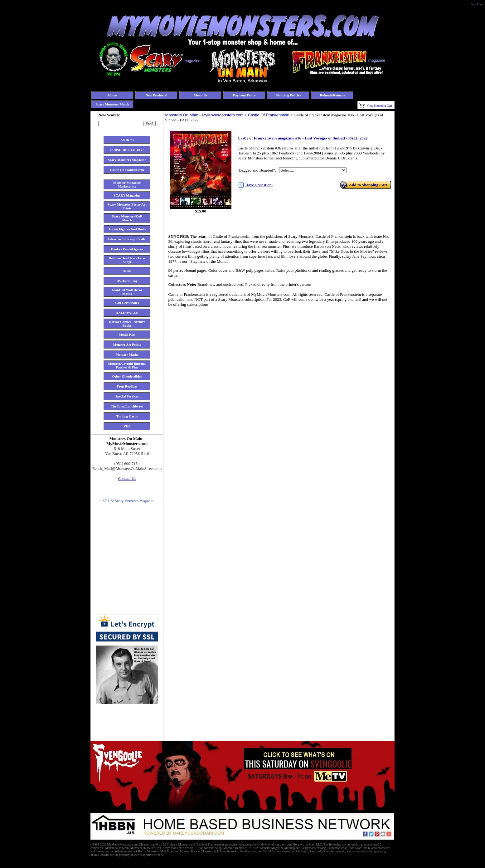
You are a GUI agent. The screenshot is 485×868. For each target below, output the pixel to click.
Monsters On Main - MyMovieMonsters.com (204, 115)
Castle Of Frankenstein (269, 115)
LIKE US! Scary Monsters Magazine (127, 501)
